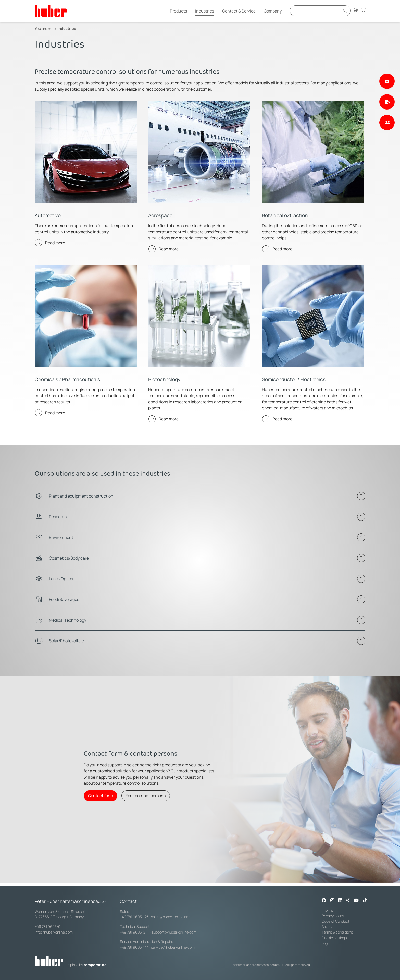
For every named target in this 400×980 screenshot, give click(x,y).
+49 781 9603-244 (135, 932)
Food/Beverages (64, 599)
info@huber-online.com (54, 932)
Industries (205, 11)
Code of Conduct (336, 921)
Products (178, 11)
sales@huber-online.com (171, 917)
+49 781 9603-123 (134, 917)
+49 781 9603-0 (48, 927)
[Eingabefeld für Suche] (316, 11)
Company (273, 11)
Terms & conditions (337, 932)
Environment (61, 537)
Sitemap (329, 927)
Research (58, 517)
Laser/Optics (61, 579)
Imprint (327, 910)
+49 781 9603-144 (134, 947)
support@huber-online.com (174, 932)
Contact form (101, 796)
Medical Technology (68, 620)
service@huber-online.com (173, 947)
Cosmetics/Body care (69, 558)
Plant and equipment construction (81, 496)
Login (326, 943)
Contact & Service (239, 11)
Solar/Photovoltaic (66, 641)
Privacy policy (333, 916)
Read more (55, 243)
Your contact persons (146, 796)
